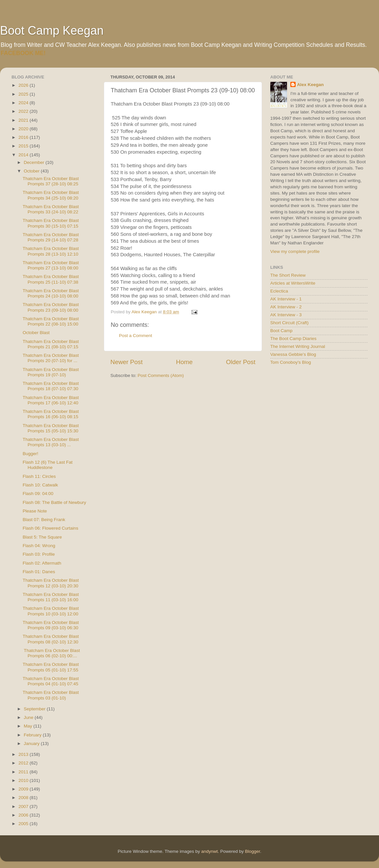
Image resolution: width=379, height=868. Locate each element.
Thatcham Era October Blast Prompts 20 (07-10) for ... (51, 358)
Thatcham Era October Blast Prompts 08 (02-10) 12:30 (51, 639)
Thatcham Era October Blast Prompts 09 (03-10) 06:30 (51, 625)
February (33, 735)
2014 (24, 155)
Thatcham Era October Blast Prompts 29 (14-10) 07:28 (51, 237)
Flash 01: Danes (39, 572)
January (32, 744)
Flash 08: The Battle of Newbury (55, 502)
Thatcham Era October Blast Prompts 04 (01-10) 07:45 (51, 681)
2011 (24, 772)
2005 (24, 824)
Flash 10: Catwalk (40, 485)
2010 (24, 780)
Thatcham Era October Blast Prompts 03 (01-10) (51, 695)
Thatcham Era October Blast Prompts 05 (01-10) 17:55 (51, 667)
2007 (24, 806)
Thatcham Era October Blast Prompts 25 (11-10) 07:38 (51, 279)
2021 (24, 120)
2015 (24, 146)
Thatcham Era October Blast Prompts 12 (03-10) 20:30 (51, 583)
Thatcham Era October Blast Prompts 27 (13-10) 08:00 (51, 265)
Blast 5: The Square (42, 537)
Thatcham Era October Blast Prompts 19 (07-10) (51, 372)
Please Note (35, 511)
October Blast (36, 333)
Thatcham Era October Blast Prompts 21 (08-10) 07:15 (51, 344)
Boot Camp (281, 331)
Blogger (252, 851)
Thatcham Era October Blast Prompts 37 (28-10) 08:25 (51, 181)
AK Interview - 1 (286, 299)
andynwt (209, 851)
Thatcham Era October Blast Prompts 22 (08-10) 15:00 (51, 321)
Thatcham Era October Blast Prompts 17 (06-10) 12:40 (51, 400)
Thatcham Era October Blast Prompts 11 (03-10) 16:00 (51, 597)
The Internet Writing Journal (298, 346)
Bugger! (30, 454)
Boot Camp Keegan (52, 31)
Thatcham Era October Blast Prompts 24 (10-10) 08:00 (51, 293)
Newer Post (127, 362)
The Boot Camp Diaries (293, 339)
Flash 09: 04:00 (38, 494)
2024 (24, 103)
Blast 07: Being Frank (44, 520)
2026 (24, 85)
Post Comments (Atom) (161, 375)
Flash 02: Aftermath (42, 563)
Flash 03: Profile (39, 554)
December (35, 162)
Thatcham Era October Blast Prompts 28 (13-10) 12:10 (51, 251)
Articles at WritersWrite (293, 283)
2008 (24, 798)
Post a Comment (136, 336)
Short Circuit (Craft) (289, 323)
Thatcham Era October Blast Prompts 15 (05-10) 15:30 (51, 428)
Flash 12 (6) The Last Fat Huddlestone (48, 465)
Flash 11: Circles (39, 476)
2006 (24, 815)
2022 (24, 111)
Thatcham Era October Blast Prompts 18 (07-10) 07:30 (51, 386)
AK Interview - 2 (286, 307)
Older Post (241, 362)
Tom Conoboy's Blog (291, 362)
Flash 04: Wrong (39, 546)
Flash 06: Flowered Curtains (51, 528)
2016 (24, 137)
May (29, 726)
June (29, 717)
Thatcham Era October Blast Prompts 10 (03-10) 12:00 (51, 611)
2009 (24, 789)
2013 (24, 754)
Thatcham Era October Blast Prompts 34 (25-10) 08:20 (51, 195)
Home (184, 362)
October (32, 171)
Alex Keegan (310, 85)
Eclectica (279, 291)
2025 (24, 94)
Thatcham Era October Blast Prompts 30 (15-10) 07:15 (51, 223)
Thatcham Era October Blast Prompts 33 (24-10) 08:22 (51, 209)
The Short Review (288, 275)
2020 (24, 129)
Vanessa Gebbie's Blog (293, 354)
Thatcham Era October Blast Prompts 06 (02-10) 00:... (51, 653)
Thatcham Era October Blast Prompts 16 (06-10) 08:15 (51, 414)
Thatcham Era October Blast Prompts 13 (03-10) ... (51, 442)
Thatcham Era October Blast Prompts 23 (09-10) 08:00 (51, 307)
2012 (24, 763)
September (35, 709)
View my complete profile (295, 251)
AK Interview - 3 (286, 315)
